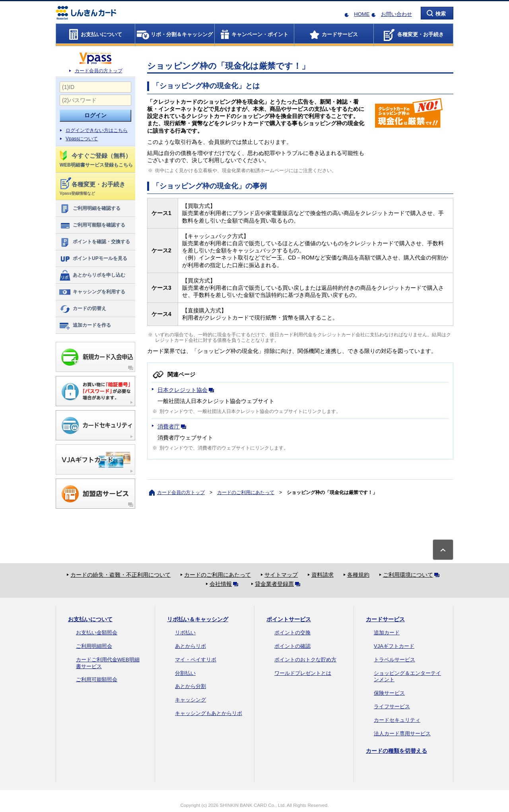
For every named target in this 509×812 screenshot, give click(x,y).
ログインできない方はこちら (97, 130)
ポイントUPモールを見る (93, 259)
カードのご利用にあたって (246, 492)
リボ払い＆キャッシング (198, 619)
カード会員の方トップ (99, 71)
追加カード (387, 633)
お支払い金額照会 (97, 633)
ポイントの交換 (292, 633)
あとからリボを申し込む (92, 275)
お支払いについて (90, 619)
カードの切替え (83, 309)
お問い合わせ (396, 14)
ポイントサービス (289, 619)
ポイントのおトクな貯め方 (305, 660)
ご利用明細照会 (94, 646)
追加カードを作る (85, 326)
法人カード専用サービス (402, 734)
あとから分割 (190, 686)
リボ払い (185, 633)
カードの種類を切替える (396, 751)
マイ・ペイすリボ (196, 660)
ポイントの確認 (292, 646)
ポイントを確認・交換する (94, 242)
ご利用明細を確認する (90, 209)
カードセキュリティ (397, 720)
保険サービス (389, 693)
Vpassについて (82, 139)
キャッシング (190, 700)
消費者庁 (173, 426)
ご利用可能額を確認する (92, 225)
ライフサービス (392, 706)
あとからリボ (190, 646)
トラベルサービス (394, 660)
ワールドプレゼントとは (303, 673)
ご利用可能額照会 (97, 679)
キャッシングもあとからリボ (209, 713)
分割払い (185, 673)
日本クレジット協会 (187, 390)
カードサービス (385, 619)
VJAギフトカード (394, 646)
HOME (362, 14)
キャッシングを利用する (92, 292)
